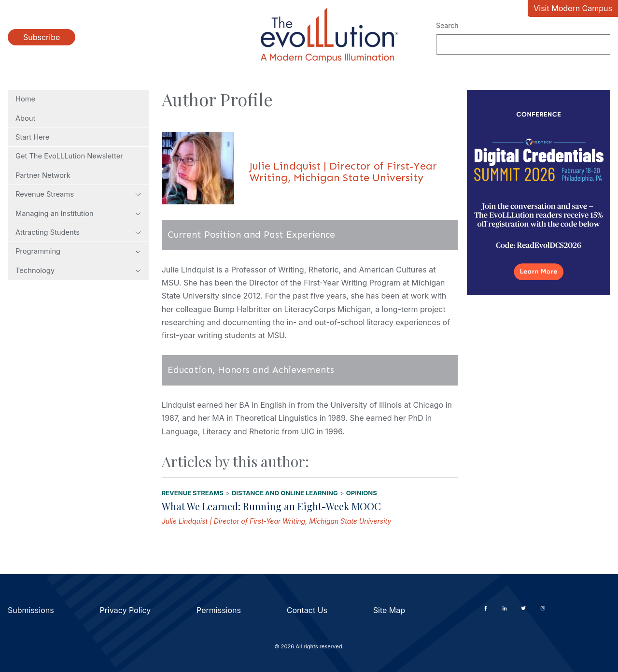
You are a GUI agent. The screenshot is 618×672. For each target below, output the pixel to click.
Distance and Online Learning (285, 493)
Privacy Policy (125, 610)
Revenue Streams (78, 194)
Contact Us (307, 610)
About (25, 118)
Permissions (219, 610)
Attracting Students (78, 232)
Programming (78, 251)
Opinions (362, 493)
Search (447, 25)
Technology (78, 271)
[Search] (523, 44)
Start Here (32, 137)
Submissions (31, 610)
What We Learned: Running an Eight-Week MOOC (271, 506)
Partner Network (43, 175)
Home (25, 99)
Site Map (389, 610)
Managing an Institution (78, 214)
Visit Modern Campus (573, 8)
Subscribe (42, 37)
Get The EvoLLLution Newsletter (69, 156)
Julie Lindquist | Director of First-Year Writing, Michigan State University (277, 521)
